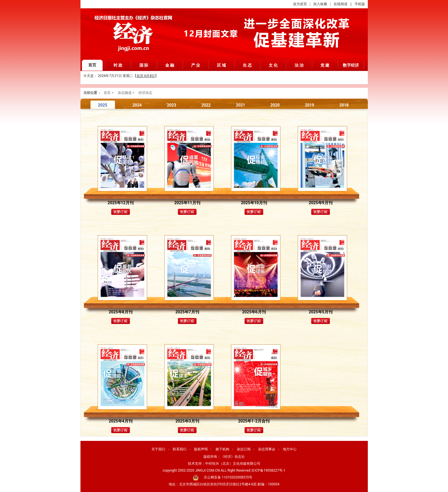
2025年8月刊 (120, 312)
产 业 (196, 65)
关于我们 (158, 449)
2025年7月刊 (187, 312)
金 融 (170, 65)
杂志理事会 (267, 449)
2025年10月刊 (254, 203)
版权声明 (201, 449)
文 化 (273, 65)
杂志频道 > (126, 93)
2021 (241, 105)
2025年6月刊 (254, 312)
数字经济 (351, 65)
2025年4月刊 (120, 421)
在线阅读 (341, 4)
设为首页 (300, 4)
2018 (344, 105)
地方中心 (290, 449)
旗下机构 (222, 449)
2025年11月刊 (187, 203)
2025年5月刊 (320, 312)
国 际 (144, 65)
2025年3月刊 (187, 421)
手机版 (360, 4)
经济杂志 (145, 93)
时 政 (118, 65)
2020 (275, 105)
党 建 (325, 65)
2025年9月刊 (320, 203)
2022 (206, 105)
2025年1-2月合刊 (254, 421)
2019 (309, 105)
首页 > (108, 93)
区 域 (222, 65)
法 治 (299, 65)
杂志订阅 (244, 449)
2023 (172, 105)
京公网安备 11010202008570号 (228, 477)
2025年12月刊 (120, 203)
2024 (137, 105)
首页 (92, 65)
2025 (103, 105)
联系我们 (180, 449)
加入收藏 (320, 4)
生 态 (247, 65)
